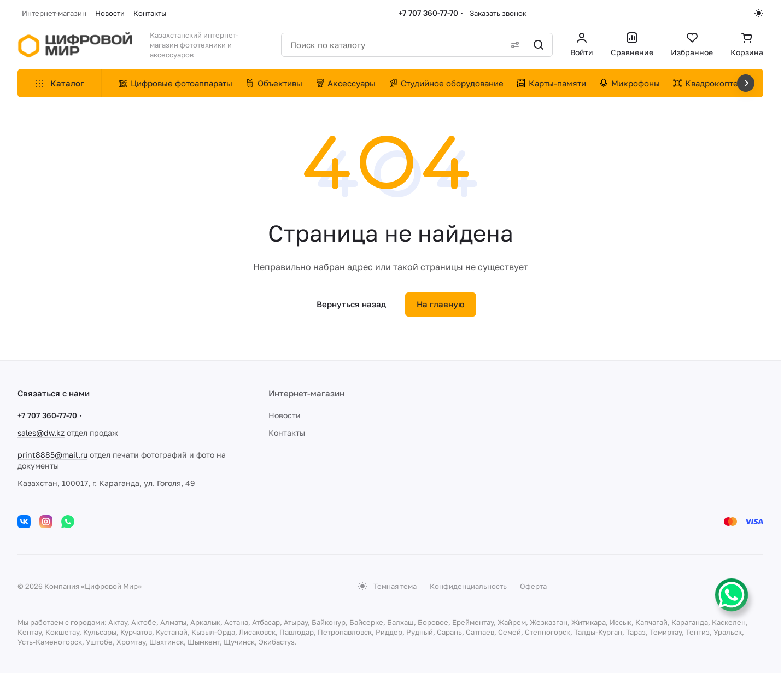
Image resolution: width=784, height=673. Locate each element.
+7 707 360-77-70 (428, 13)
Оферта (533, 586)
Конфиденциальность (468, 586)
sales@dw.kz (41, 433)
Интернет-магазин (306, 393)
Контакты (287, 433)
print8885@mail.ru (52, 455)
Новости (285, 415)
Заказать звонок (498, 13)
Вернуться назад (351, 304)
